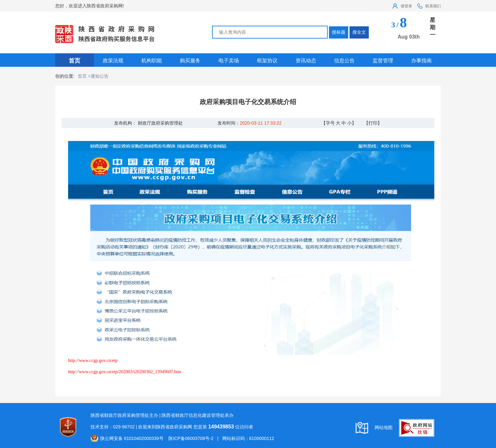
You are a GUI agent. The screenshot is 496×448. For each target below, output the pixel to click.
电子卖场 (229, 61)
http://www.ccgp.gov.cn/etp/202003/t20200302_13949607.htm (125, 372)
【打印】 (373, 123)
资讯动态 (306, 61)
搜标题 (339, 32)
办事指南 (421, 61)
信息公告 (344, 61)
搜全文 (359, 32)
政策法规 (113, 61)
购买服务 (190, 61)
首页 (75, 61)
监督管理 (383, 61)
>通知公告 (98, 76)
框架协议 (267, 61)
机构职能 (152, 61)
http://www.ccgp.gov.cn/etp (93, 360)
